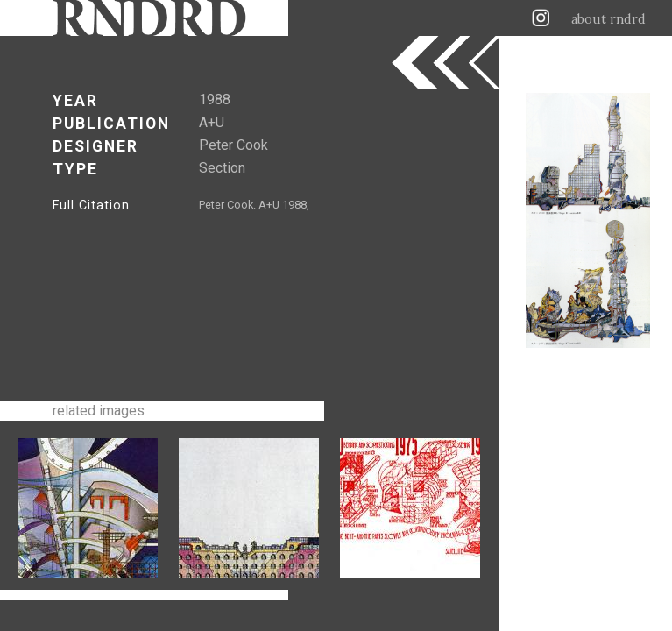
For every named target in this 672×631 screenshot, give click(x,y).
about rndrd (608, 19)
